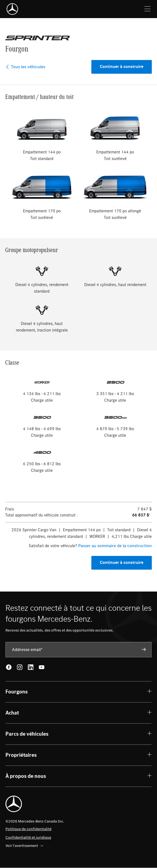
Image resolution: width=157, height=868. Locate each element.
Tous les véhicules (25, 67)
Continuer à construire (122, 67)
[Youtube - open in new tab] (42, 667)
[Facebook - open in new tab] (9, 667)
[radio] (42, 135)
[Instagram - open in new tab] (20, 667)
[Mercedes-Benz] (12, 9)
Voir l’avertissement (24, 846)
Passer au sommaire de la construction (115, 546)
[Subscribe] (144, 649)
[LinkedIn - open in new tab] (31, 667)
